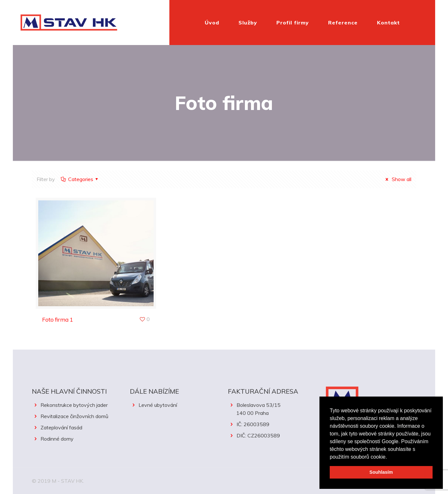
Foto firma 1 (58, 320)
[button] (389, 457)
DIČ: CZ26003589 (258, 435)
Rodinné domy (57, 439)
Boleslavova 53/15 (273, 409)
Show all (397, 179)
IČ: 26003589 (253, 424)
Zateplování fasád (61, 427)
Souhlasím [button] (381, 472)
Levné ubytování (158, 405)
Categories (80, 179)
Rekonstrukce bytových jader (74, 405)
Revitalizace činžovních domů (74, 416)
